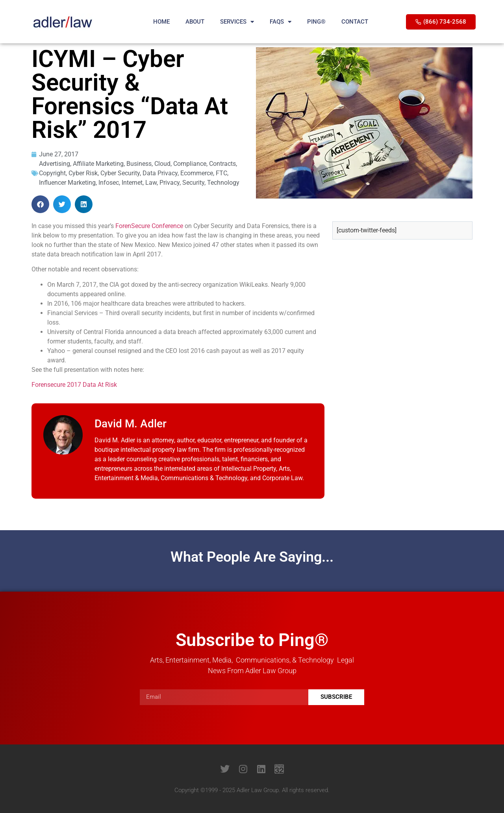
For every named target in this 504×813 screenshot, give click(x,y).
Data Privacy (160, 173)
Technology (223, 183)
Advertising (55, 164)
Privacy (170, 183)
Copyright (52, 173)
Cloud (162, 164)
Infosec (109, 183)
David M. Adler (131, 424)
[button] (40, 204)
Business (139, 164)
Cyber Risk (83, 173)
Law (151, 183)
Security (193, 183)
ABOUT (195, 22)
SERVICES (237, 22)
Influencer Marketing (67, 183)
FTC (221, 173)
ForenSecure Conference (149, 226)
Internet (132, 183)
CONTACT (355, 22)
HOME (161, 22)
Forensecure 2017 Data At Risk (74, 385)
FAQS (281, 22)
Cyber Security (120, 173)
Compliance (190, 164)
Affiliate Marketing (98, 164)
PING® (316, 22)
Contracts (222, 164)
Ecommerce (197, 173)
